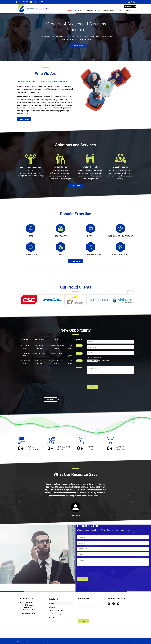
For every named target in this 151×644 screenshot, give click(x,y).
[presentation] (103, 378)
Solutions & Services (56, 610)
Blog (119, 10)
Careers (52, 617)
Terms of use (114, 641)
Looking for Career (130, 7)
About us (78, 10)
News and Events (109, 10)
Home (70, 10)
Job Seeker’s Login (56, 614)
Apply (79, 346)
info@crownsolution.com (40, 2)
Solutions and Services (92, 10)
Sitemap (133, 641)
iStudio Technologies (56, 641)
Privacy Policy (124, 641)
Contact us (127, 10)
